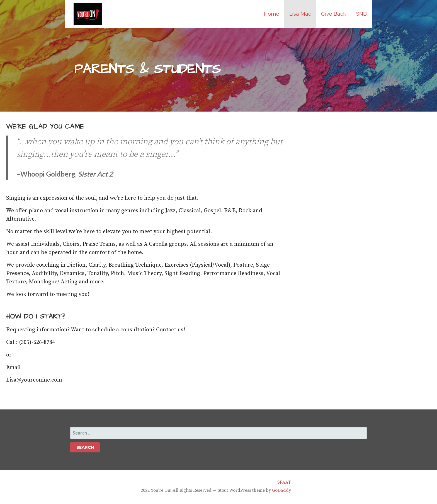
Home (272, 14)
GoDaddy (281, 490)
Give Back (334, 14)
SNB (361, 14)
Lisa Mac (300, 14)
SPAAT (284, 482)
